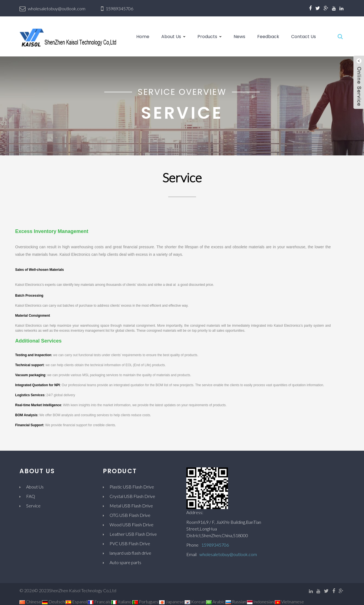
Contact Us (304, 37)
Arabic (215, 602)
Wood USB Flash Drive (132, 525)
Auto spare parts (125, 562)
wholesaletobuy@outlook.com (57, 8)
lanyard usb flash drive (130, 553)
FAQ (31, 496)
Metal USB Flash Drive (131, 506)
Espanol (76, 602)
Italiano (121, 602)
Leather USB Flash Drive (133, 534)
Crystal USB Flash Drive (132, 496)
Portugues (145, 602)
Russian (236, 602)
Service (33, 506)
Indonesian (260, 602)
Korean (195, 602)
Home (143, 37)
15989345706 (119, 8)
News (239, 37)
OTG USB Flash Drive (130, 515)
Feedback (268, 37)
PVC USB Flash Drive (130, 543)
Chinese (30, 602)
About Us (171, 37)
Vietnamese (289, 602)
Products (207, 37)
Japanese (171, 602)
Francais (99, 602)
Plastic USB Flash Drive (132, 487)
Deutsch (53, 602)
